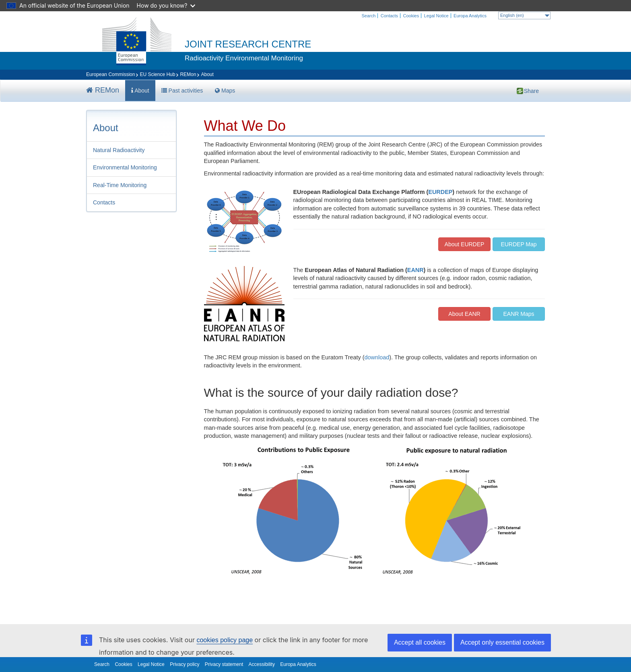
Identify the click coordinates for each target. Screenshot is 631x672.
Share (520, 91)
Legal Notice (436, 16)
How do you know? (166, 5)
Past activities (182, 91)
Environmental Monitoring (125, 167)
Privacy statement (224, 664)
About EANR (464, 314)
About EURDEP (465, 244)
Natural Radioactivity (119, 150)
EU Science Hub (157, 74)
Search (369, 16)
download (377, 357)
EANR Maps (519, 314)
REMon (188, 74)
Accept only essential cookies (502, 642)
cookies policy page (225, 640)
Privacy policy (185, 664)
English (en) (525, 15)
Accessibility (262, 664)
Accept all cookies (420, 642)
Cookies (411, 16)
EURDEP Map (519, 244)
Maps (225, 91)
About (140, 91)
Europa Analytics (470, 16)
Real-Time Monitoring (120, 185)
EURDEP (440, 192)
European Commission (110, 74)
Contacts (389, 16)
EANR (416, 270)
